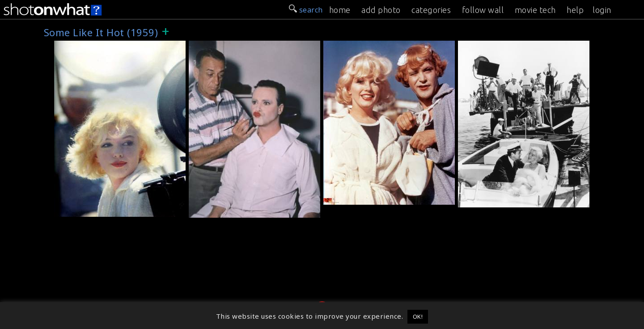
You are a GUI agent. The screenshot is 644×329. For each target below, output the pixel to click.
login (602, 10)
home (340, 10)
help (575, 10)
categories (431, 10)
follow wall (483, 10)
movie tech (535, 10)
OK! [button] (418, 316)
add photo (381, 10)
